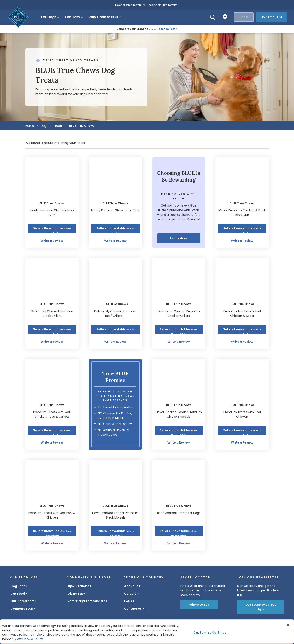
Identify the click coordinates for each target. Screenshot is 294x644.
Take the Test (166, 29)
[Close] (288, 625)
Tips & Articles (78, 586)
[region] (147, 631)
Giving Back (76, 594)
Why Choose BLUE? (106, 17)
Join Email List (272, 17)
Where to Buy (199, 605)
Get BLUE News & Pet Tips (261, 607)
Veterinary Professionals (86, 601)
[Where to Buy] (225, 17)
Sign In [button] (244, 17)
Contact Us (133, 609)
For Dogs (50, 17)
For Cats (74, 17)
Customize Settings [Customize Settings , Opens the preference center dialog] (210, 633)
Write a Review (52, 241)
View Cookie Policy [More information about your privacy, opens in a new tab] (29, 639)
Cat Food (18, 594)
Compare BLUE (22, 609)
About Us (131, 586)
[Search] (212, 17)
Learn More (179, 238)
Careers (130, 594)
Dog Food (18, 586)
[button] (52, 229)
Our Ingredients (23, 601)
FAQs (128, 601)
